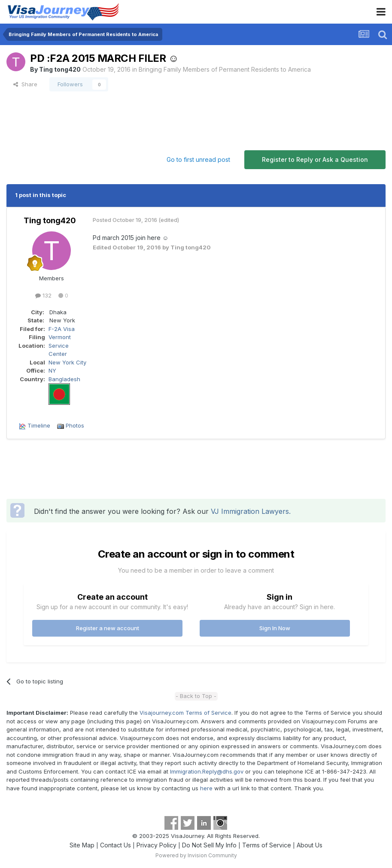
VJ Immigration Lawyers (250, 511)
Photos (75, 425)
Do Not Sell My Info (209, 845)
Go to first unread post (198, 159)
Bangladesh (64, 379)
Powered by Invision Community (196, 855)
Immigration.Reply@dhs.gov (207, 771)
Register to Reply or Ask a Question (315, 159)
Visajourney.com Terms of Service (185, 713)
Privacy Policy (156, 845)
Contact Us (115, 845)
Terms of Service (267, 845)
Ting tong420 (60, 69)
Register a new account (108, 628)
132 (43, 295)
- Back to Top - (196, 696)
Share (25, 84)
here (206, 788)
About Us (310, 845)
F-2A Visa (62, 329)
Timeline (39, 425)
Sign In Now (275, 628)
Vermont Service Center (60, 345)
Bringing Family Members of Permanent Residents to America (225, 69)
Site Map (82, 845)
